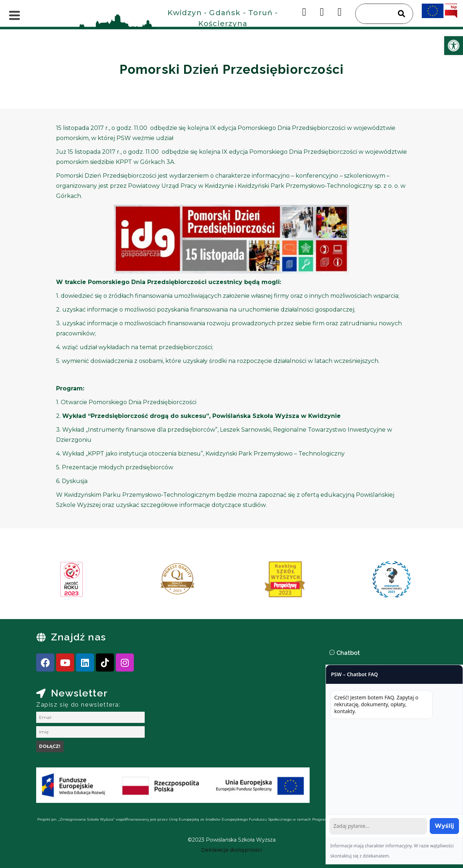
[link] (454, 46)
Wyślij (444, 826)
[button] (394, 653)
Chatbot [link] (348, 653)
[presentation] (43, 582)
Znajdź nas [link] (78, 637)
